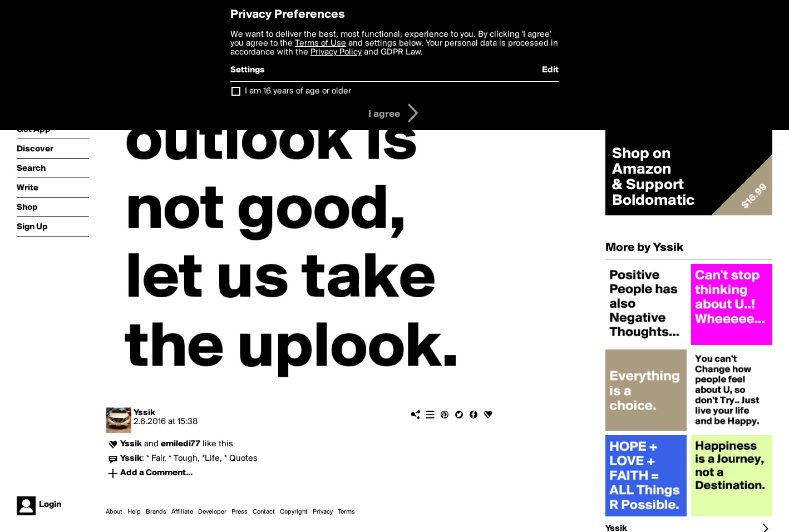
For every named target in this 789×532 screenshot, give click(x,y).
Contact (264, 512)
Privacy (323, 512)
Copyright (294, 512)
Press (240, 512)
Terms (346, 512)
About (114, 512)
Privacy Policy (336, 52)
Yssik (144, 413)
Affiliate (182, 512)
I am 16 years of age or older (298, 91)
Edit (550, 70)
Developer (212, 512)
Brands (156, 512)
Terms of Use (320, 43)
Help (134, 512)
